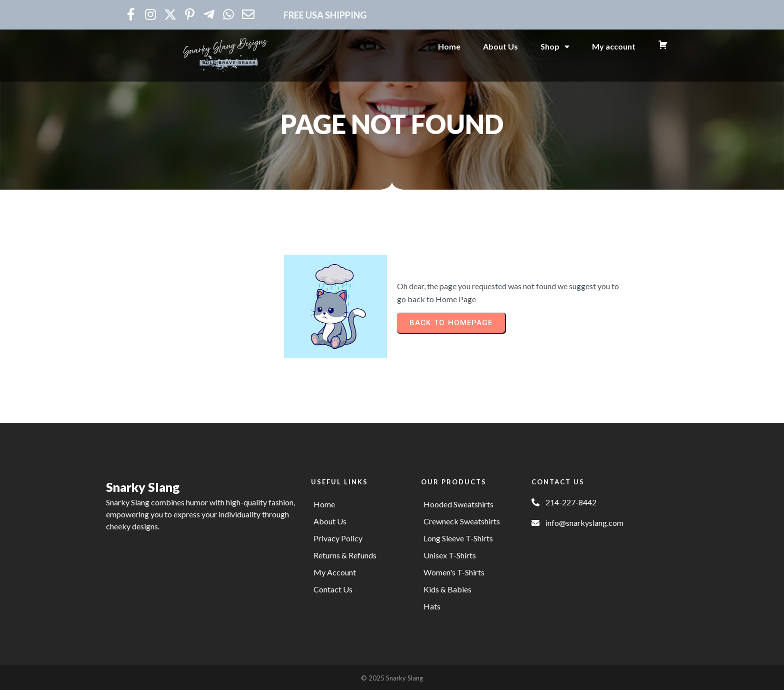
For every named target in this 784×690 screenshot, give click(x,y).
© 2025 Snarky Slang (392, 676)
